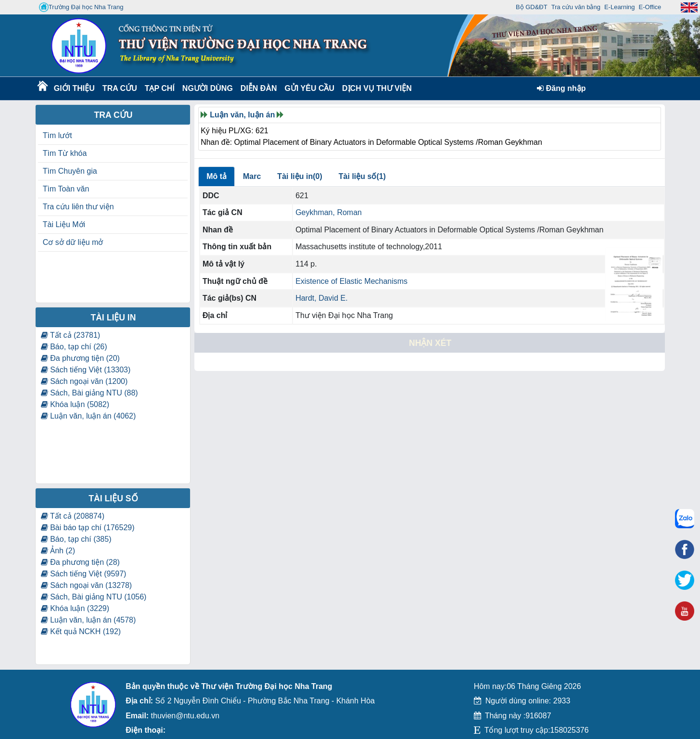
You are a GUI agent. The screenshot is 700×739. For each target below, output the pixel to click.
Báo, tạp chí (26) (74, 347)
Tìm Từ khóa (65, 153)
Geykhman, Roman (329, 212)
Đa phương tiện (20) (80, 358)
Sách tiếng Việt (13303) (86, 370)
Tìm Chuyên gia (70, 171)
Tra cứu (120, 88)
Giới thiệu (74, 88)
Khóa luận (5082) (75, 404)
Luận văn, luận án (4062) (89, 416)
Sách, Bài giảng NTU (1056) (94, 597)
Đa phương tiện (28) (80, 562)
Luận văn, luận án (242, 115)
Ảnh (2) (58, 551)
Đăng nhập (561, 88)
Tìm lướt (57, 135)
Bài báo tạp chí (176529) (88, 528)
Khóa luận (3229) (75, 608)
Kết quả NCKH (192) (81, 631)
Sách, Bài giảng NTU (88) (89, 393)
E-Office (650, 7)
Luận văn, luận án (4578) (89, 620)
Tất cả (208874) (73, 516)
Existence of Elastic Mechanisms (351, 281)
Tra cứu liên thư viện (78, 207)
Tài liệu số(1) (362, 176)
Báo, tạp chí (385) (76, 539)
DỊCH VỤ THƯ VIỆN (375, 88)
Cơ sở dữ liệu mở (73, 242)
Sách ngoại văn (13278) (86, 585)
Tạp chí (160, 88)
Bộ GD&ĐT (532, 7)
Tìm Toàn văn (66, 189)
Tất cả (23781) (70, 335)
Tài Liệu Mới (64, 224)
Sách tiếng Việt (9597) (84, 574)
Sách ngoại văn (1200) (84, 381)
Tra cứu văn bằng (576, 7)
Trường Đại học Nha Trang (81, 7)
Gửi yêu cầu (310, 88)
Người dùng (207, 88)
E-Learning (620, 7)
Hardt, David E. (321, 298)
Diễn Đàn (259, 88)
